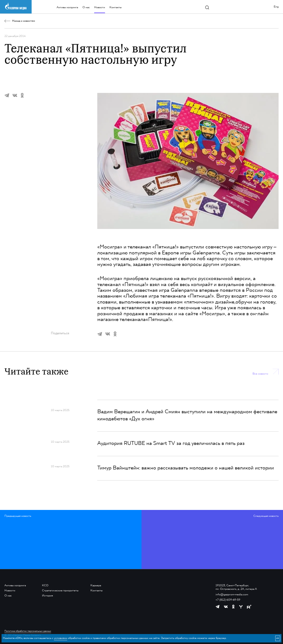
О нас (86, 7)
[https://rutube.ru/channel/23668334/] (249, 607)
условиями (61, 638)
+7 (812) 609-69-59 (228, 600)
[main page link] (16, 6)
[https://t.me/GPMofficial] (218, 607)
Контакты (116, 7)
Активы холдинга (67, 7)
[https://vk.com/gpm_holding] (226, 607)
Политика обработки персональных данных (28, 631)
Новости (100, 7)
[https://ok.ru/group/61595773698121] (233, 607)
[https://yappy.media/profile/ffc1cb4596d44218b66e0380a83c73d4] (241, 607)
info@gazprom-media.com (232, 595)
